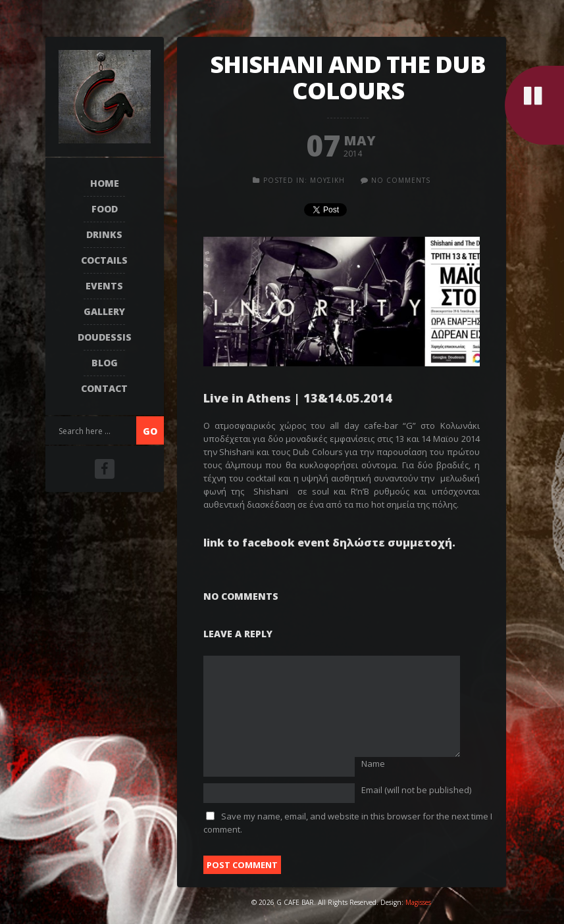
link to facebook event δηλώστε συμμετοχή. (329, 543)
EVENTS (104, 286)
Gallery (104, 311)
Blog (105, 363)
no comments (401, 180)
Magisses (418, 902)
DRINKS (104, 234)
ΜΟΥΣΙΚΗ (327, 180)
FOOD (105, 209)
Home (105, 183)
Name (373, 764)
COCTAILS (104, 260)
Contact (104, 388)
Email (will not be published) (416, 790)
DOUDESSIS (105, 337)
